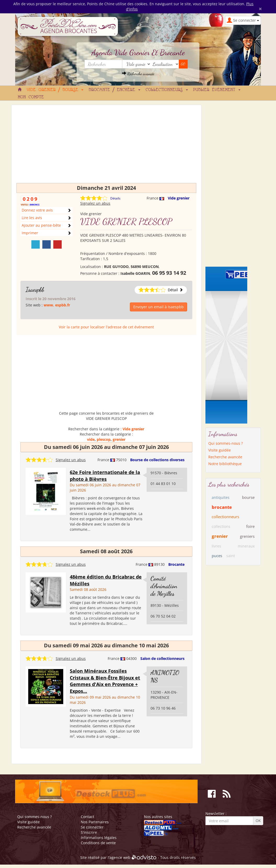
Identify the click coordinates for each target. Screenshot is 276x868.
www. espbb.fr (57, 305)
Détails (115, 198)
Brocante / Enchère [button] (114, 90)
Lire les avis (32, 218)
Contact (87, 817)
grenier (119, 439)
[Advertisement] (106, 146)
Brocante (176, 564)
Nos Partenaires (95, 822)
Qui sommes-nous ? (226, 443)
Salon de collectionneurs (162, 658)
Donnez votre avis (37, 210)
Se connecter (92, 827)
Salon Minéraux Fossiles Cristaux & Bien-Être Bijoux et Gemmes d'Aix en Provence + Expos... (105, 681)
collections (221, 526)
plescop (104, 439)
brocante (222, 507)
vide (91, 439)
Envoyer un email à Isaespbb (159, 307)
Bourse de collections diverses (157, 460)
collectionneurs (225, 517)
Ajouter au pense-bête (41, 225)
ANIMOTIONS (165, 676)
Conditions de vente (98, 843)
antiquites (221, 497)
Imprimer (30, 233)
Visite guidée (220, 450)
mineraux (246, 546)
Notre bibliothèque (225, 464)
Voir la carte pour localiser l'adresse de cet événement (106, 327)
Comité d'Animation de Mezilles (164, 586)
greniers (247, 536)
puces (217, 556)
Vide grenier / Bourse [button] (55, 90)
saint (231, 556)
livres (216, 546)
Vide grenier (179, 198)
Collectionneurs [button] (167, 90)
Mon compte (31, 97)
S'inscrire (89, 832)
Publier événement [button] (217, 90)
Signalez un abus (95, 203)
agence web (120, 857)
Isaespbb (35, 290)
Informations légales (99, 838)
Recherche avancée (138, 74)
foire (250, 526)
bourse (248, 497)
